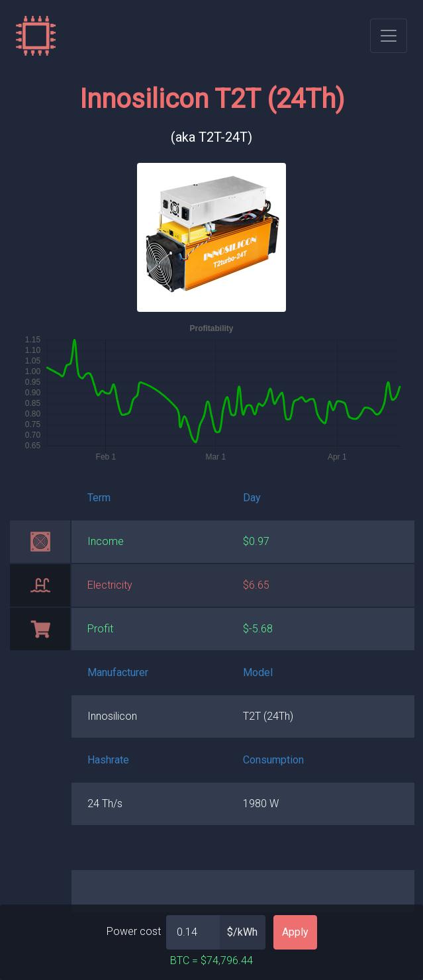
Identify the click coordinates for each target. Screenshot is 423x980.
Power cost (134, 931)
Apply (295, 932)
